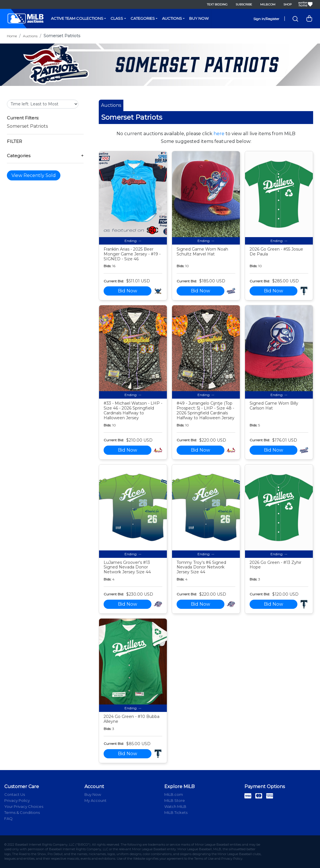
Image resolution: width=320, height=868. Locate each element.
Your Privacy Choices (24, 806)
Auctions (172, 18)
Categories (143, 18)
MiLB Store (175, 800)
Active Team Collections (77, 18)
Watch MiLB (175, 806)
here (219, 134)
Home (12, 36)
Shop (288, 4)
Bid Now (128, 291)
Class (117, 18)
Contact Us (15, 794)
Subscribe (244, 4)
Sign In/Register (266, 19)
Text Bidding (217, 4)
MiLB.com (268, 4)
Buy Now (199, 18)
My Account (95, 800)
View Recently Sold (34, 175)
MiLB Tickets (176, 812)
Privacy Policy (17, 800)
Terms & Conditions (22, 812)
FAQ (8, 818)
